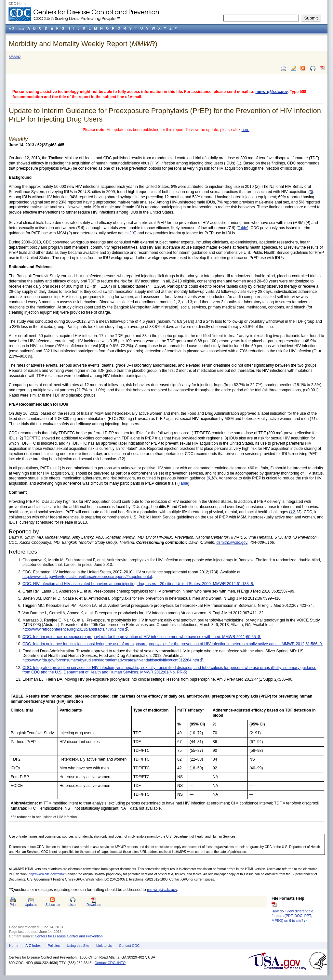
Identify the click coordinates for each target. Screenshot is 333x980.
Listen (73, 905)
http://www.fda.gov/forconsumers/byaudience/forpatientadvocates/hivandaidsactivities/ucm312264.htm (111, 660)
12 (293, 512)
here (246, 130)
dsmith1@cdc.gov (232, 542)
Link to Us (104, 946)
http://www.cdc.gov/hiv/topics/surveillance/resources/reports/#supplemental (87, 577)
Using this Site (78, 946)
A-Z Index (33, 946)
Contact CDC (129, 946)
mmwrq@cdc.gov (272, 92)
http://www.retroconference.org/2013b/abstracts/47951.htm (73, 629)
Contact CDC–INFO (110, 963)
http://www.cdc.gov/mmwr (47, 874)
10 (133, 233)
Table (242, 228)
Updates (31, 905)
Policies (54, 946)
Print (13, 905)
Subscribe (53, 905)
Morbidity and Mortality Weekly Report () (83, 44)
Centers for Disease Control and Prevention (69, 936)
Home (14, 946)
